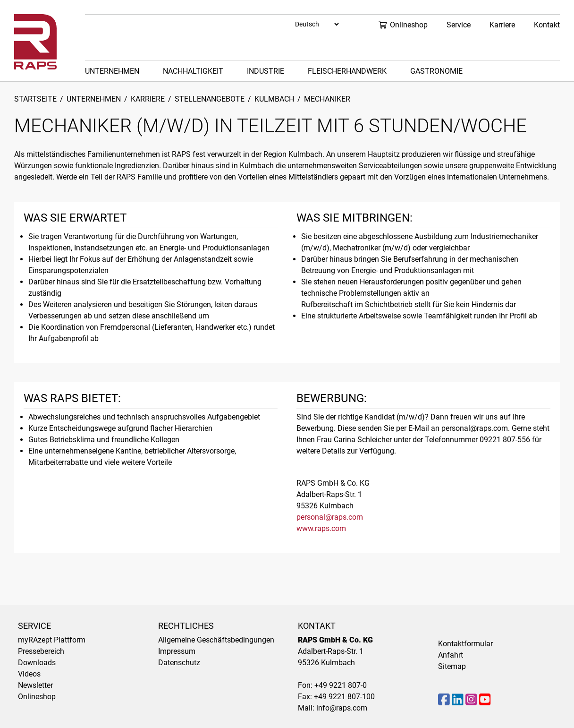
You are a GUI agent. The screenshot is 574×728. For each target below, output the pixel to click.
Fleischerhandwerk (347, 71)
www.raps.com (321, 528)
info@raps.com (342, 708)
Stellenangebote (210, 99)
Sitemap (452, 666)
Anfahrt (451, 655)
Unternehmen (112, 71)
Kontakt (547, 25)
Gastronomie (436, 71)
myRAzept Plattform (52, 640)
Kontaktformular (465, 644)
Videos (29, 674)
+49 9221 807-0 (341, 685)
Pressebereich (41, 651)
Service (459, 25)
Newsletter (35, 685)
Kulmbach (274, 99)
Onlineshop (403, 25)
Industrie (266, 71)
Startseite (35, 99)
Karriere (502, 25)
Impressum (177, 651)
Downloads (37, 663)
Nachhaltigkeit (193, 71)
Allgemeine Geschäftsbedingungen (216, 640)
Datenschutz (179, 663)
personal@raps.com (330, 517)
